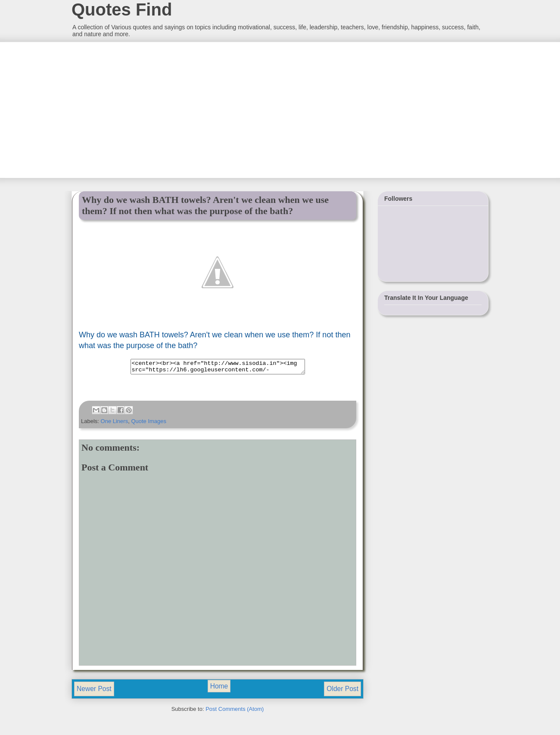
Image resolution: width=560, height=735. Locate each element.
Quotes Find (122, 9)
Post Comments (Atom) (235, 712)
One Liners (115, 424)
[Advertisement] (136, 109)
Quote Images (149, 424)
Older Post (342, 691)
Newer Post (94, 691)
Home (219, 689)
